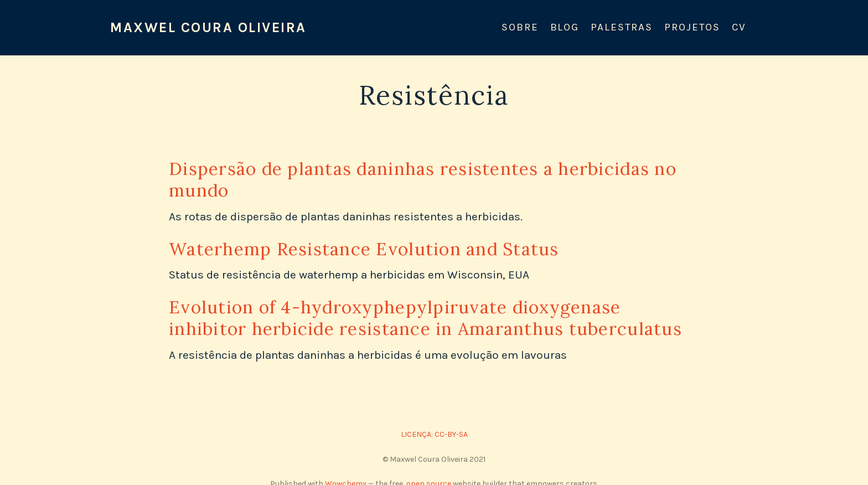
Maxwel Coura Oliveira (208, 27)
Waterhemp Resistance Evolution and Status (364, 249)
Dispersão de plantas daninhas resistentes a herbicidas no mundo (423, 179)
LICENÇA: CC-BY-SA (434, 434)
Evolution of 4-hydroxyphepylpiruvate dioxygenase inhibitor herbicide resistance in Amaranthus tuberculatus (425, 318)
